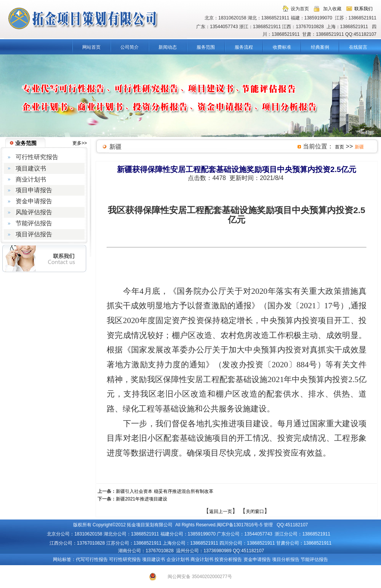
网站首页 (91, 47)
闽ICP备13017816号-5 (240, 525)
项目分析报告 (286, 559)
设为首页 (300, 9)
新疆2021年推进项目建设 (142, 499)
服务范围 (206, 47)
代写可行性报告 (92, 559)
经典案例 (320, 47)
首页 (339, 147)
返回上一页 (221, 512)
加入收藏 (332, 9)
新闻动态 (168, 47)
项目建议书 (154, 559)
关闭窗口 (255, 512)
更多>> (80, 143)
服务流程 (244, 47)
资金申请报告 (257, 559)
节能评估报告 (314, 559)
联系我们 (363, 9)
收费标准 (282, 47)
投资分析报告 (228, 559)
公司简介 (130, 47)
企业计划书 (178, 559)
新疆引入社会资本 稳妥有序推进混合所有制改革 (164, 491)
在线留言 (358, 47)
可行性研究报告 (125, 559)
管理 (268, 525)
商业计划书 (202, 559)
